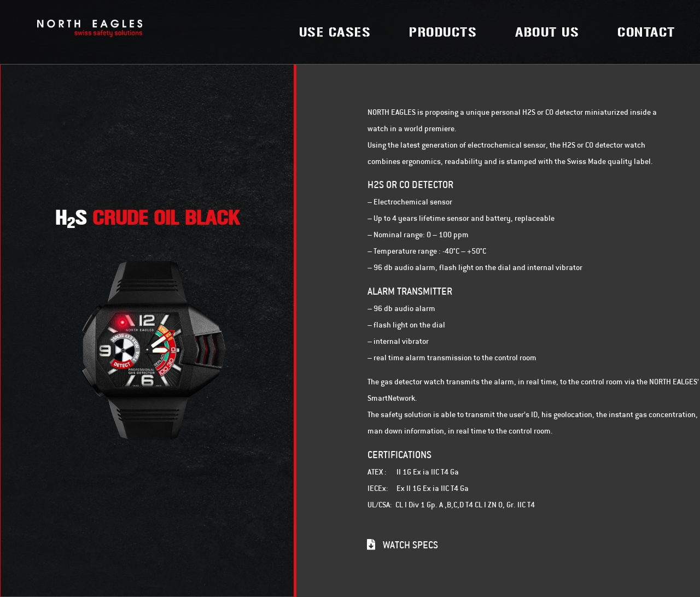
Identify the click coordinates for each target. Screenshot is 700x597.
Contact (646, 32)
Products (443, 32)
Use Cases (335, 32)
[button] (402, 545)
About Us (547, 32)
